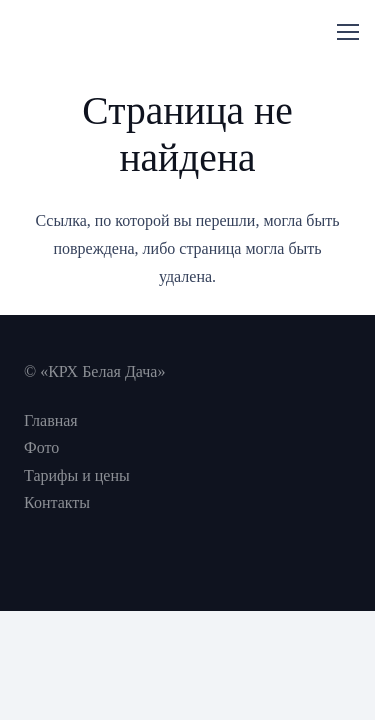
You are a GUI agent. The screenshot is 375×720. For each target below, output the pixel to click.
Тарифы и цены (77, 475)
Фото (41, 447)
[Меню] (348, 32)
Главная (51, 420)
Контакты (57, 502)
